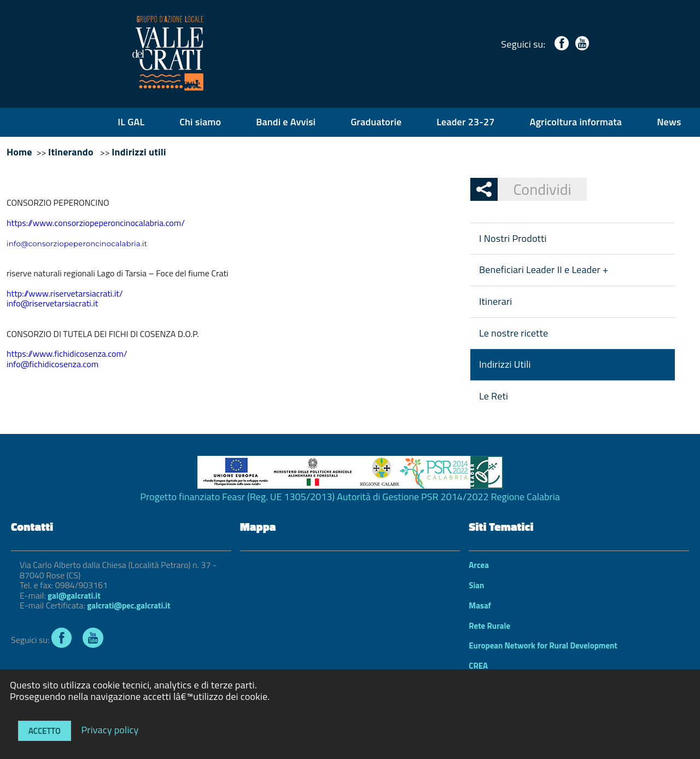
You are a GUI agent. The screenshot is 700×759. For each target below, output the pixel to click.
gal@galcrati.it (74, 596)
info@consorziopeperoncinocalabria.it (77, 244)
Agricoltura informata (576, 122)
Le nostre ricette (514, 333)
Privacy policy (110, 729)
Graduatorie (376, 122)
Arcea (479, 565)
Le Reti (494, 396)
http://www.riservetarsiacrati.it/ (65, 293)
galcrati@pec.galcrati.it (129, 606)
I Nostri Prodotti (513, 238)
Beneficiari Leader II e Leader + (544, 270)
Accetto (45, 731)
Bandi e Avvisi (286, 122)
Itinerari (495, 301)
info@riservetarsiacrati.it (52, 303)
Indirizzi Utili (505, 364)
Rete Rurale (489, 626)
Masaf (480, 606)
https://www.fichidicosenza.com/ (67, 354)
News (669, 122)
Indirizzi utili (139, 152)
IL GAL (131, 122)
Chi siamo (200, 122)
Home (19, 152)
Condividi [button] (534, 189)
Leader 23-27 (465, 122)
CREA (478, 666)
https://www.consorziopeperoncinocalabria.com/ (96, 223)
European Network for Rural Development (543, 645)
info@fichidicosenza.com (52, 364)
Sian (476, 585)
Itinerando (72, 152)
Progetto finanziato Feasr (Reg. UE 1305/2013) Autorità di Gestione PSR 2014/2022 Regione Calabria (350, 497)
